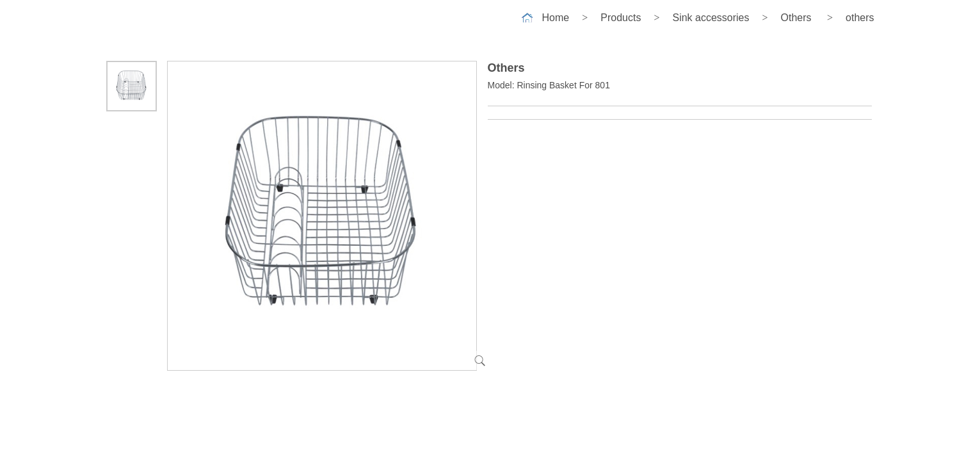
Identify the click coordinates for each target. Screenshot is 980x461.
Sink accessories (711, 18)
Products (621, 18)
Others (796, 18)
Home (556, 18)
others (860, 18)
